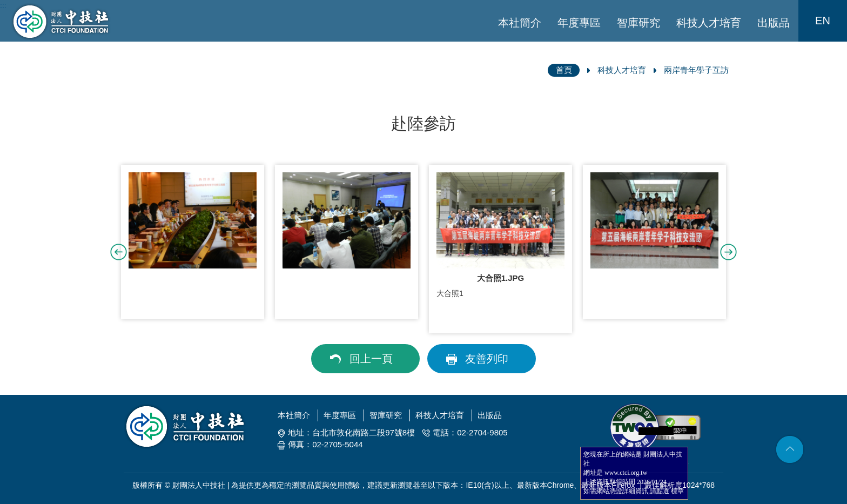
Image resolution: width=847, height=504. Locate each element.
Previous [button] (119, 252)
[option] (193, 242)
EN (823, 21)
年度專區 (579, 23)
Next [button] (728, 252)
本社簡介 (520, 23)
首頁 (564, 70)
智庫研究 (638, 23)
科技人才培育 (709, 23)
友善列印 (487, 359)
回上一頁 (371, 359)
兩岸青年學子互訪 (696, 70)
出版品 (774, 23)
